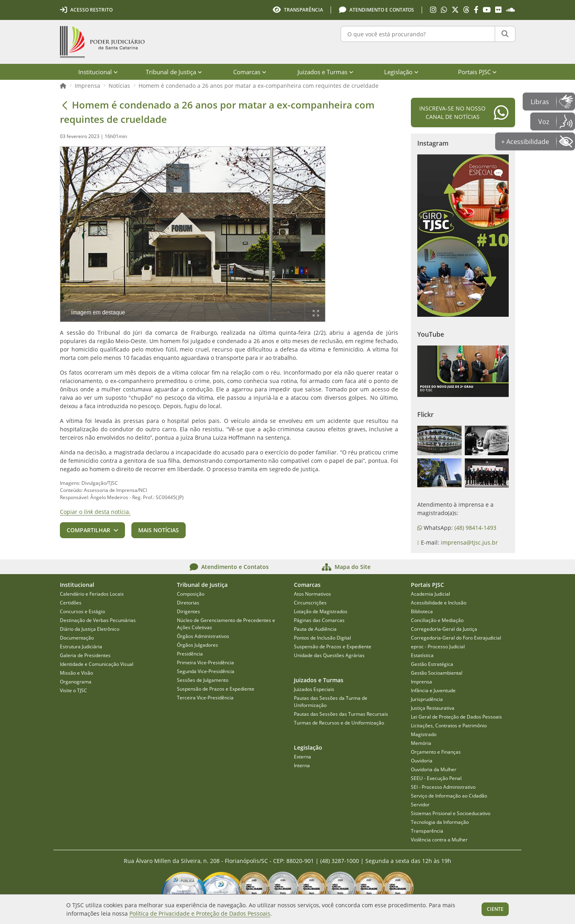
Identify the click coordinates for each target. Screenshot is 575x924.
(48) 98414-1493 (475, 528)
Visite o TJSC (73, 690)
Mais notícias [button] (159, 530)
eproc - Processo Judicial (438, 647)
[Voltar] (65, 105)
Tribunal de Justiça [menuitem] (174, 72)
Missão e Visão (76, 673)
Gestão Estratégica (432, 664)
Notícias (119, 86)
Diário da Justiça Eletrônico (90, 629)
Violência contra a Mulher (439, 840)
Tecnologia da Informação (440, 822)
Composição (191, 594)
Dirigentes (188, 611)
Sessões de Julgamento (203, 680)
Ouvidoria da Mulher (434, 769)
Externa (302, 757)
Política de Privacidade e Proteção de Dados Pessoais (200, 913)
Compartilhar (88, 530)
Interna (302, 765)
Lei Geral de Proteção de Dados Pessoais (456, 717)
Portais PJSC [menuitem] (477, 72)
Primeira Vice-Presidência (205, 662)
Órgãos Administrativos (203, 636)
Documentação (77, 638)
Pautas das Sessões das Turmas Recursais (341, 714)
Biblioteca (422, 611)
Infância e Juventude (433, 690)
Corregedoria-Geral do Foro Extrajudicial (456, 638)
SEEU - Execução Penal (436, 778)
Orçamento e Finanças (436, 752)
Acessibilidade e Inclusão (439, 603)
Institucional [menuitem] (98, 72)
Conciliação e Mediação (437, 620)
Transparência (427, 831)
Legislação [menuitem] (401, 72)
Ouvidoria (422, 761)
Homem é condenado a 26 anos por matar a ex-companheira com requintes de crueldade (259, 86)
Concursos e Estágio (82, 611)
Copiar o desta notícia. (95, 512)
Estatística (422, 655)
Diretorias (188, 603)
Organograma (76, 682)
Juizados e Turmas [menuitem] (325, 72)
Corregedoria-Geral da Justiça (444, 629)
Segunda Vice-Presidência (206, 671)
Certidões (71, 603)
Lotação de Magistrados (321, 611)
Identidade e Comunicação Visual (97, 664)
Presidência (190, 654)
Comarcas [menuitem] (250, 72)
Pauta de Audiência (315, 629)
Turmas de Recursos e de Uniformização (339, 723)
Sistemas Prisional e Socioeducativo (451, 813)
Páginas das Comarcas (319, 620)
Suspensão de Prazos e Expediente (216, 689)
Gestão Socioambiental (437, 673)
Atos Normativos (312, 594)
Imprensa (87, 86)
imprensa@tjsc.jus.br (469, 542)
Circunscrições (310, 603)
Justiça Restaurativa (433, 708)
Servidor (420, 805)
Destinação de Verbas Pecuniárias (98, 620)
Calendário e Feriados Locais (92, 594)
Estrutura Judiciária (81, 647)
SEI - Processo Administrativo (443, 787)
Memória (421, 743)
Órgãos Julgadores (197, 645)
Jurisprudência (427, 699)
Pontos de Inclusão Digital (322, 638)
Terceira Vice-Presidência (205, 698)
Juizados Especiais (314, 689)
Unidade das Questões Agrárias (329, 655)
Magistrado (424, 734)
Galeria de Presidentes (85, 655)
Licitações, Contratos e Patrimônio (449, 726)
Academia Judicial (430, 594)
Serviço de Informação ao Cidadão (449, 796)
